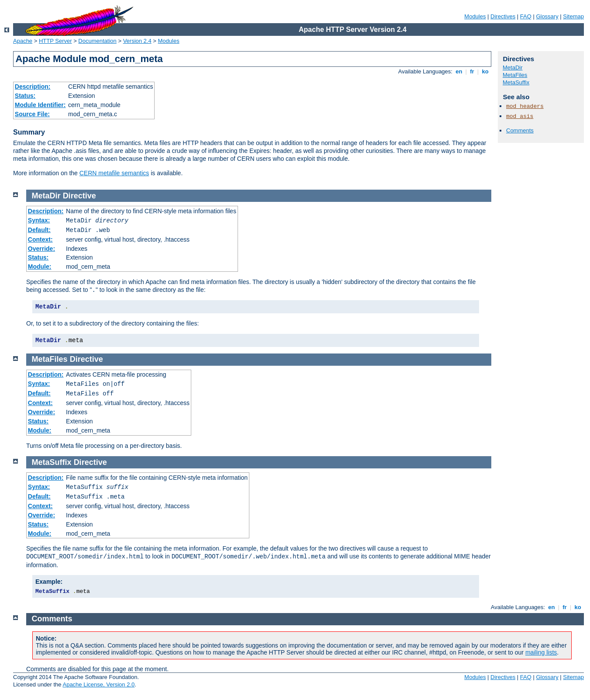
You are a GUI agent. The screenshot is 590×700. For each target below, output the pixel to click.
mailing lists (541, 652)
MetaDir (513, 68)
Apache (23, 41)
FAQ (526, 16)
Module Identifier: (40, 105)
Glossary (547, 16)
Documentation (97, 41)
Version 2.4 (137, 41)
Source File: (32, 114)
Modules (475, 16)
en (459, 71)
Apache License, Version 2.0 (98, 684)
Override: (41, 249)
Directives (503, 16)
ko (485, 71)
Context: (40, 239)
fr (472, 71)
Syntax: (39, 220)
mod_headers (525, 106)
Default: (39, 230)
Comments (520, 130)
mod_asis (520, 116)
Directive (79, 196)
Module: (40, 267)
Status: (25, 96)
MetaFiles (515, 75)
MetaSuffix (516, 82)
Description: (33, 87)
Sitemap (573, 16)
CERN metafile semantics (114, 173)
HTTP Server (55, 41)
